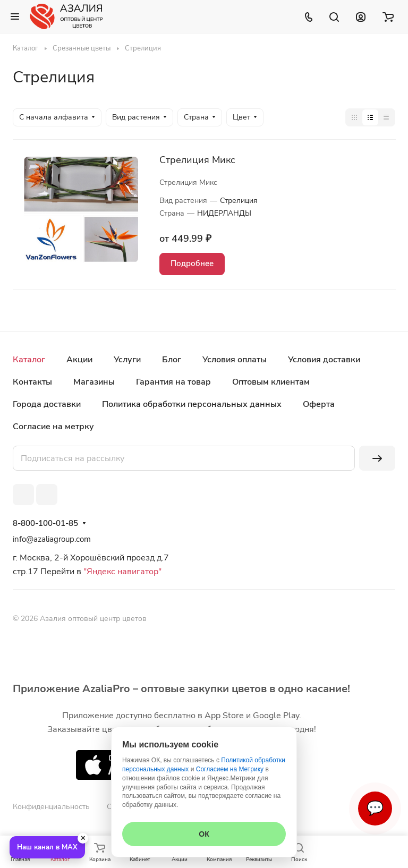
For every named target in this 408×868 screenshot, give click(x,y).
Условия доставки (324, 360)
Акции (79, 360)
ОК (204, 834)
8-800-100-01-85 (45, 523)
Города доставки (47, 404)
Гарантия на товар (173, 382)
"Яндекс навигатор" (121, 572)
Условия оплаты (235, 360)
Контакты (32, 382)
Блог (172, 360)
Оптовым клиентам (271, 382)
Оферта (319, 404)
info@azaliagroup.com (52, 539)
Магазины (94, 382)
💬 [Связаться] (375, 808)
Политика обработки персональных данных (192, 404)
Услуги (127, 360)
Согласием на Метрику (230, 769)
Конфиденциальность (51, 807)
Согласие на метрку (53, 427)
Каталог (29, 360)
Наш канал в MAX (47, 847)
